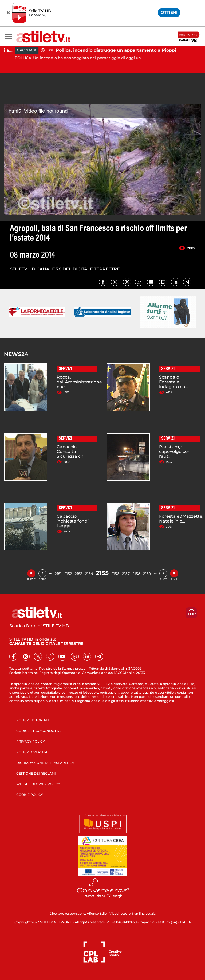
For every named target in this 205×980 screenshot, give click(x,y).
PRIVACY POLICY (31, 741)
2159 (147, 574)
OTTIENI (169, 12)
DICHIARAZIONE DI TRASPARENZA (45, 763)
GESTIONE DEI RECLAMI (36, 773)
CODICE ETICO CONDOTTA (38, 731)
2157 (126, 574)
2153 (79, 574)
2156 (115, 574)
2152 (68, 574)
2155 (102, 573)
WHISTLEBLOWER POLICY (38, 784)
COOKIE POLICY (30, 795)
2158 (136, 574)
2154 (89, 574)
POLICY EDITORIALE (33, 720)
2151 (58, 574)
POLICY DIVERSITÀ (32, 752)
